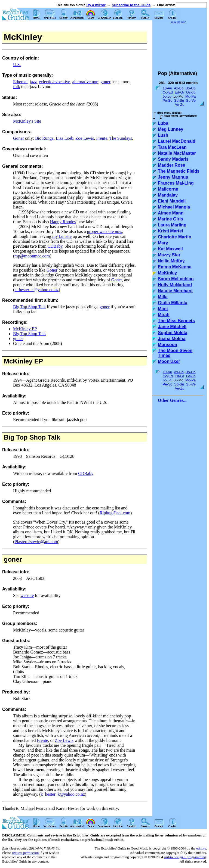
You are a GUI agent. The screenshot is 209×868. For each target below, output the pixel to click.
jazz (33, 82)
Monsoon (167, 345)
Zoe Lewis (85, 138)
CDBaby (55, 246)
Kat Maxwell (170, 249)
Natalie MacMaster (177, 153)
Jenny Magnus (173, 177)
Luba (163, 123)
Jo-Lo (167, 96)
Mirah (164, 315)
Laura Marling (172, 225)
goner (106, 82)
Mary (163, 243)
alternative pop (85, 82)
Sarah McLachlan (176, 279)
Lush (163, 135)
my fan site (62, 236)
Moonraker (169, 361)
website (27, 595)
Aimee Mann (171, 213)
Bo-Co (191, 88)
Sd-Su (179, 100)
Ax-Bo (179, 88)
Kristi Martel (170, 231)
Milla (163, 297)
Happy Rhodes (63, 222)
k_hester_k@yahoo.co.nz (36, 290)
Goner (19, 138)
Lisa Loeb (64, 138)
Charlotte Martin (175, 237)
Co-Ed (168, 92)
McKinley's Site (27, 121)
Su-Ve (191, 100)
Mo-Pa (190, 96)
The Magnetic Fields (179, 171)
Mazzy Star (169, 255)
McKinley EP (25, 329)
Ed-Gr (179, 92)
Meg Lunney (170, 129)
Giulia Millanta (173, 303)
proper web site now (104, 231)
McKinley (18, 361)
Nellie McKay (171, 261)
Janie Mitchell (172, 327)
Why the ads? (178, 22)
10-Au (167, 88)
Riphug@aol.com (115, 513)
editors (201, 848)
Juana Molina (172, 339)
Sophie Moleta (173, 333)
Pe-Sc (167, 100)
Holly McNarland (175, 285)
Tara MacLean (172, 147)
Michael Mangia (174, 207)
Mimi (163, 309)
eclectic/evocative (55, 82)
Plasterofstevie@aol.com (36, 542)
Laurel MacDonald (177, 141)
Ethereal (20, 82)
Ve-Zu (180, 105)
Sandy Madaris (173, 159)
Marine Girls (170, 219)
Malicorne (168, 189)
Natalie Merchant (175, 291)
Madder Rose (171, 165)
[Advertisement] (180, 45)
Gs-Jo (191, 92)
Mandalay (168, 195)
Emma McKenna (175, 267)
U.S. (17, 65)
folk (17, 87)
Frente (102, 138)
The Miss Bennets (176, 321)
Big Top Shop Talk (29, 307)
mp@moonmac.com (32, 256)
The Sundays (121, 138)
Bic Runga (44, 138)
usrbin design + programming (185, 857)
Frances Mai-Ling (176, 183)
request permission (25, 853)
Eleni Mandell (172, 201)
